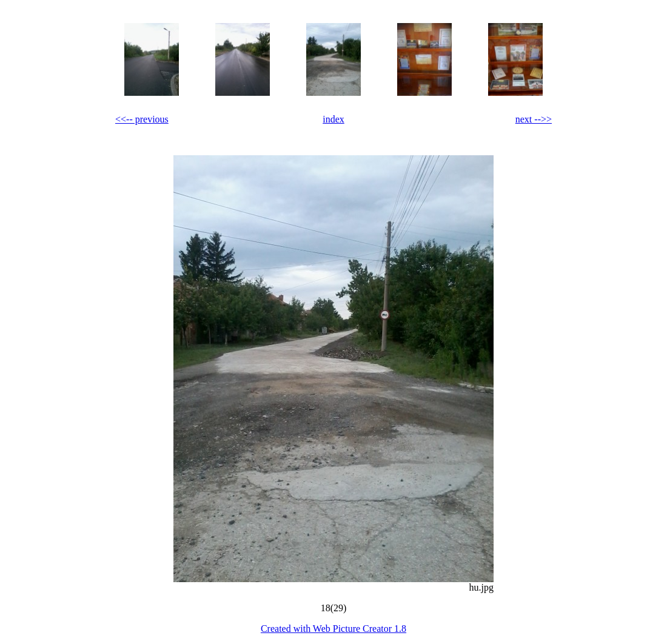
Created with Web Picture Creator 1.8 (333, 629)
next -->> (534, 119)
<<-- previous (142, 119)
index (333, 119)
